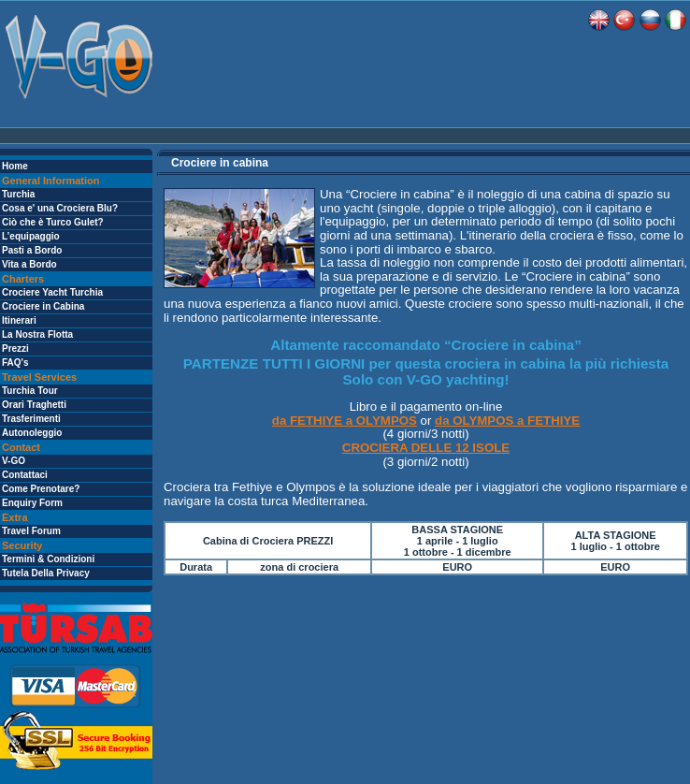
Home (15, 166)
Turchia (18, 194)
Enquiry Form (32, 503)
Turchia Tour (30, 391)
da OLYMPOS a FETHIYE (507, 421)
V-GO (14, 461)
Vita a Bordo (29, 264)
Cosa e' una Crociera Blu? (60, 208)
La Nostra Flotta (37, 334)
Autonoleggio (32, 433)
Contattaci (25, 475)
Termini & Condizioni (48, 559)
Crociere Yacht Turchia (52, 292)
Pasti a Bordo (32, 250)
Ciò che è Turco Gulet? (53, 222)
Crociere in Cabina (43, 306)
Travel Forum (31, 531)
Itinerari (19, 320)
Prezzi (15, 348)
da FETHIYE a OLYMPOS (345, 421)
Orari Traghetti (34, 405)
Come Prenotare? (41, 489)
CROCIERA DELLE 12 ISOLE (426, 448)
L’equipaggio (31, 236)
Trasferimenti (31, 419)
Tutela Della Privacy (46, 573)
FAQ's (15, 363)
